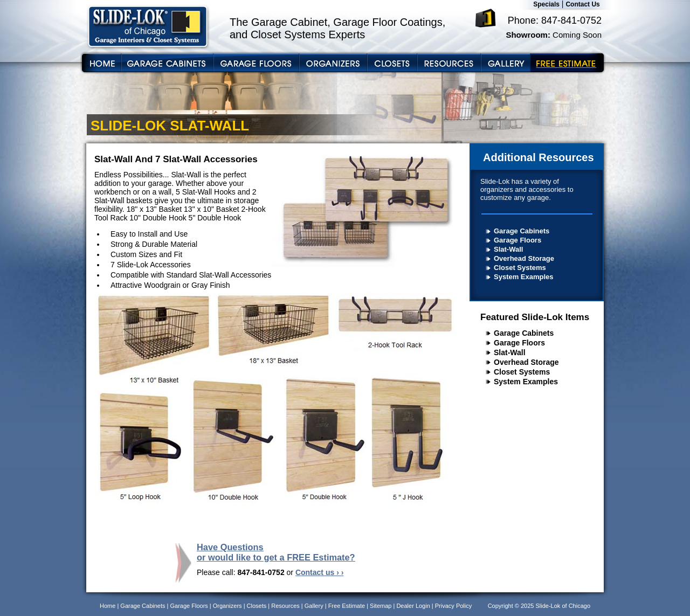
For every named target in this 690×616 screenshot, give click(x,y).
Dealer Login (413, 606)
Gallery (314, 606)
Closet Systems (520, 268)
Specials (546, 4)
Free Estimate (347, 606)
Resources (285, 606)
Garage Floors (517, 240)
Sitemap (381, 606)
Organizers (227, 606)
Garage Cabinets (522, 231)
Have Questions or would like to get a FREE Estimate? (276, 552)
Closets (257, 606)
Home (108, 606)
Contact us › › (319, 572)
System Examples (524, 277)
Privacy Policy (453, 606)
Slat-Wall (508, 249)
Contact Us (582, 4)
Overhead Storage (524, 258)
